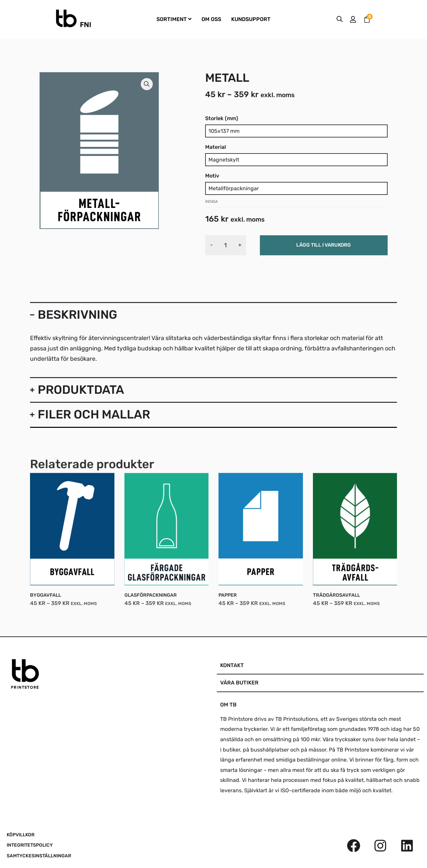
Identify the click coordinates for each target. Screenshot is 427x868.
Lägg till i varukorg (324, 245)
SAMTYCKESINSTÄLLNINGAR (39, 856)
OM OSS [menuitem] (211, 19)
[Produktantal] (226, 245)
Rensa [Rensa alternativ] (211, 202)
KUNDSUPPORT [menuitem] (251, 19)
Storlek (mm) (222, 118)
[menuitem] (174, 20)
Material (216, 147)
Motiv (212, 176)
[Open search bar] (340, 19)
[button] (147, 84)
